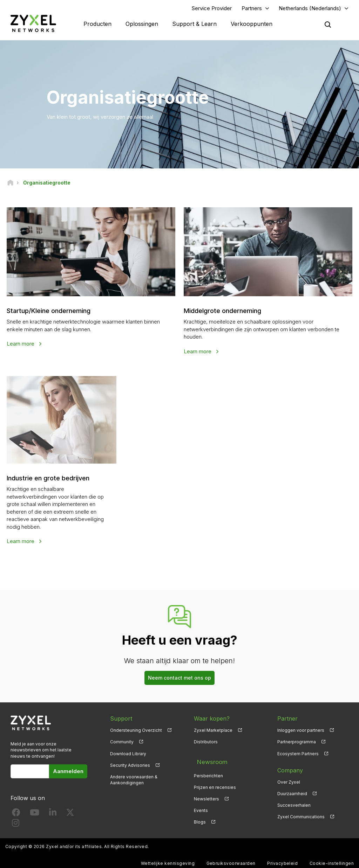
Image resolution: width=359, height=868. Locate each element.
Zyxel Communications (301, 818)
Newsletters (206, 795)
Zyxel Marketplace (213, 732)
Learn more (22, 345)
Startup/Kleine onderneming (54, 312)
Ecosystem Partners (298, 755)
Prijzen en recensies (215, 783)
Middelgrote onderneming (227, 312)
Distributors (206, 744)
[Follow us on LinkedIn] (53, 815)
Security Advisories (130, 767)
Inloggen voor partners (301, 732)
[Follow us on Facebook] (16, 815)
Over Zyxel (289, 783)
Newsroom (209, 760)
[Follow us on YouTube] (35, 815)
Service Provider (212, 9)
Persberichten (208, 772)
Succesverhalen (294, 807)
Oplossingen (142, 25)
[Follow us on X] (70, 815)
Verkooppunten (252, 25)
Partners (252, 9)
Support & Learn (194, 25)
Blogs (200, 818)
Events (201, 807)
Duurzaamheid (292, 795)
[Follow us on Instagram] (16, 826)
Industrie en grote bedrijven (53, 479)
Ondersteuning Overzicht (136, 732)
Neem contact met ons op (179, 679)
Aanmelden (68, 773)
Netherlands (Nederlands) (310, 9)
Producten (97, 25)
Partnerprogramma (297, 744)
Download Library (128, 755)
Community (122, 744)
